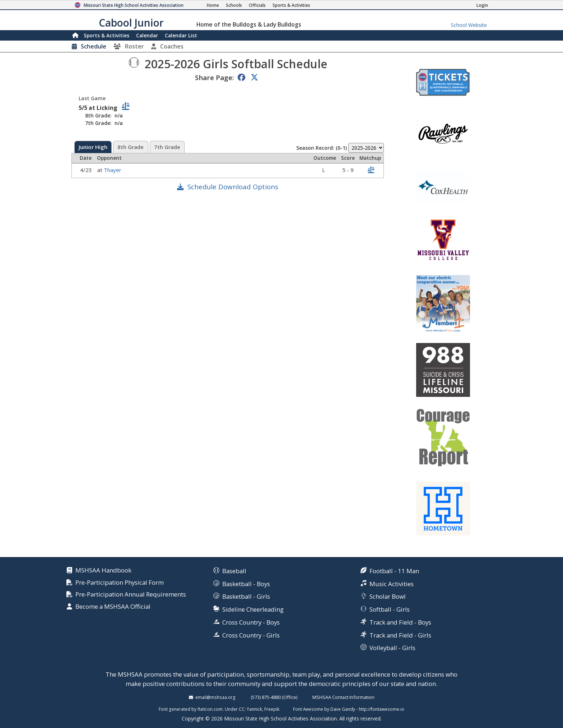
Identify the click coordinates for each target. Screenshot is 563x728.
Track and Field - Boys (400, 622)
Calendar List (181, 35)
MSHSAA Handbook (103, 571)
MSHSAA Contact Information (343, 697)
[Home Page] (213, 5)
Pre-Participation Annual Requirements (131, 595)
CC (242, 709)
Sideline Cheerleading (253, 609)
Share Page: (214, 77)
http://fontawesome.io (381, 709)
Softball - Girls (390, 609)
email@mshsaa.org (215, 697)
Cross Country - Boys (251, 622)
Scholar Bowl (388, 596)
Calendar (147, 35)
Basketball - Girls (246, 596)
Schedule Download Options (233, 187)
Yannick (254, 709)
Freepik (272, 709)
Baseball (234, 571)
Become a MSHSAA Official (113, 607)
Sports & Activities (106, 35)
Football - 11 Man (394, 571)
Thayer (113, 170)
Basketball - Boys (246, 584)
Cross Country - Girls (251, 635)
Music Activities (392, 584)
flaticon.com (210, 709)
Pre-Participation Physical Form (120, 583)
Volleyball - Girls (392, 648)
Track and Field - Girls (400, 635)
